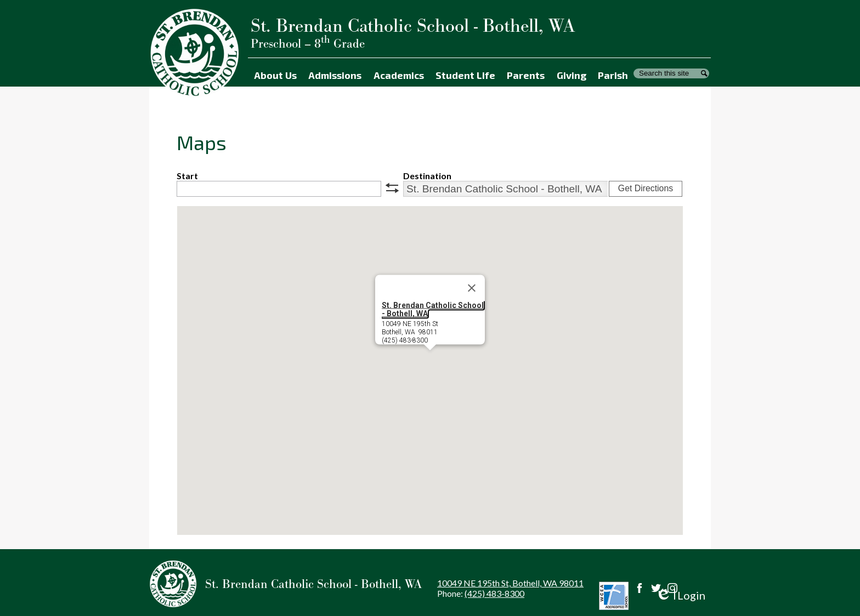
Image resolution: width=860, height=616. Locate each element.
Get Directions (646, 188)
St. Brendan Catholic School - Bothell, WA (433, 309)
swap (392, 188)
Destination (427, 176)
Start (187, 176)
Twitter (656, 588)
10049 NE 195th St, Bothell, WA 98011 (510, 583)
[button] (430, 360)
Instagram (672, 588)
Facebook (640, 588)
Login (680, 595)
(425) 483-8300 (494, 593)
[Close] (472, 288)
